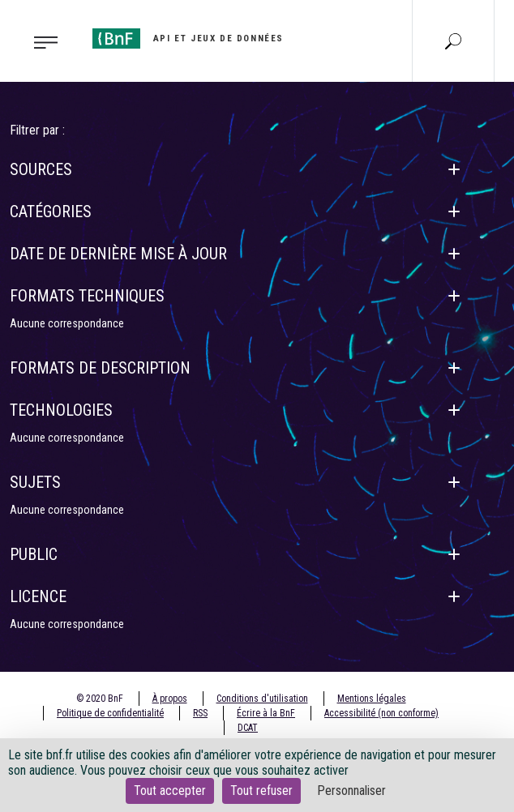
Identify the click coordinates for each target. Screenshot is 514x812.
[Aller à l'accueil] (188, 38)
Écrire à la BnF (266, 713)
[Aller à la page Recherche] (453, 41)
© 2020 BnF (100, 699)
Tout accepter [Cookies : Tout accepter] (170, 791)
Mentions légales (372, 699)
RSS (200, 713)
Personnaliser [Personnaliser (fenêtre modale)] (351, 791)
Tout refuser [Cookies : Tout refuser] (261, 791)
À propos (170, 699)
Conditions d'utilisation (262, 699)
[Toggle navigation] (41, 41)
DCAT (248, 728)
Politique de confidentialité (110, 713)
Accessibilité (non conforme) (381, 713)
